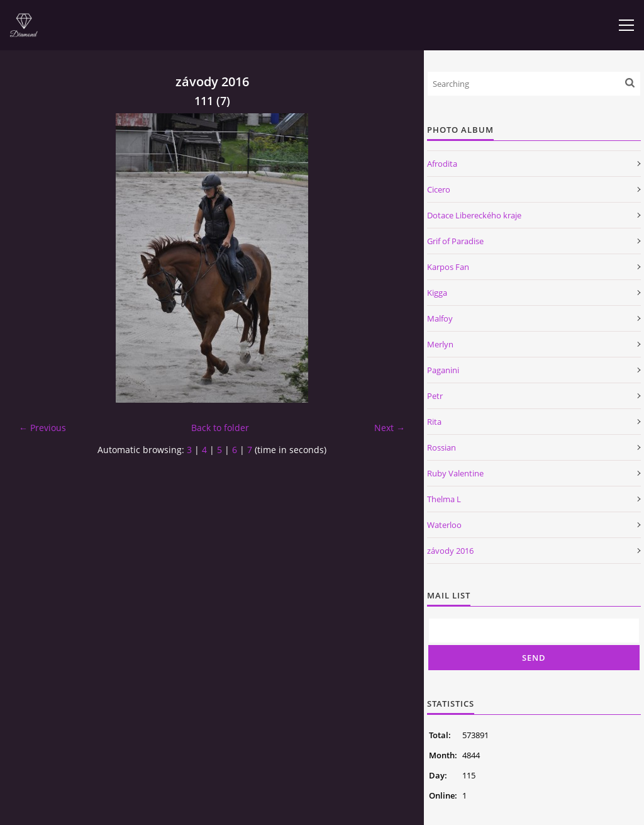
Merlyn (440, 344)
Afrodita (442, 164)
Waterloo (444, 525)
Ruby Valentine (455, 473)
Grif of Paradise (455, 241)
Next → (390, 428)
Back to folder (220, 428)
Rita (434, 422)
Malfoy (440, 318)
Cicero (439, 189)
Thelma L (444, 499)
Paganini (443, 370)
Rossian (441, 447)
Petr (435, 396)
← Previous (42, 428)
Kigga (437, 293)
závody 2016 (450, 551)
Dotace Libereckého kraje (474, 215)
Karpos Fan (448, 267)
